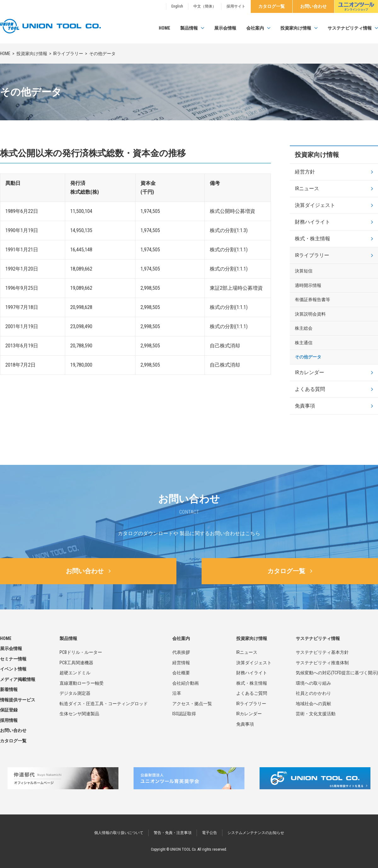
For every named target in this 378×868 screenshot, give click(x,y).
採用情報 (9, 720)
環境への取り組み (313, 683)
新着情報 (9, 689)
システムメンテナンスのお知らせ (256, 833)
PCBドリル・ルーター (81, 652)
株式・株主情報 (312, 239)
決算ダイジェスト (315, 205)
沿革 (177, 693)
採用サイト (236, 6)
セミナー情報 (13, 659)
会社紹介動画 (186, 683)
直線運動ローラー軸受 (82, 683)
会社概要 (181, 673)
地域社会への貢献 (313, 704)
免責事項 (305, 406)
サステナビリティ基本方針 (322, 652)
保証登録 (9, 710)
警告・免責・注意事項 (173, 833)
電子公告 (209, 833)
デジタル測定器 (75, 693)
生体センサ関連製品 (79, 714)
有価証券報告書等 (312, 300)
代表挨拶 (181, 652)
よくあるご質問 (252, 693)
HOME (164, 28)
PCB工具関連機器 (76, 663)
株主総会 (304, 328)
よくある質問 (310, 389)
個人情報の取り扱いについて (119, 833)
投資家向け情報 (296, 28)
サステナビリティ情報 (350, 28)
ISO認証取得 (184, 714)
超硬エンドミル (75, 673)
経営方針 (305, 172)
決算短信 (304, 271)
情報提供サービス (18, 700)
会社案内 (255, 28)
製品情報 (189, 28)
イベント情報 (13, 669)
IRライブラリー (68, 54)
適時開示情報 (308, 285)
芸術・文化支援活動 (316, 714)
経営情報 (181, 663)
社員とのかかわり (313, 693)
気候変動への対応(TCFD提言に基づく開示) (337, 673)
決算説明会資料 (310, 314)
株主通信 (304, 343)
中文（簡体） (205, 6)
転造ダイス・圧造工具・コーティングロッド (104, 704)
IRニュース (307, 188)
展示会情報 (225, 28)
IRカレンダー (309, 372)
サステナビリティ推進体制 (322, 663)
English (177, 6)
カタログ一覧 (272, 6)
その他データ (308, 357)
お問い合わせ (313, 6)
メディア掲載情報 (18, 679)
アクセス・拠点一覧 (192, 704)
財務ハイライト (312, 222)
